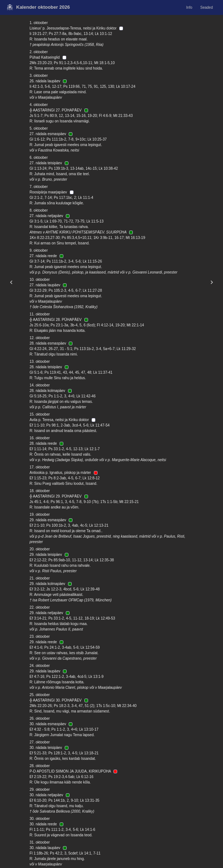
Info (189, 7)
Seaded (207, 7)
